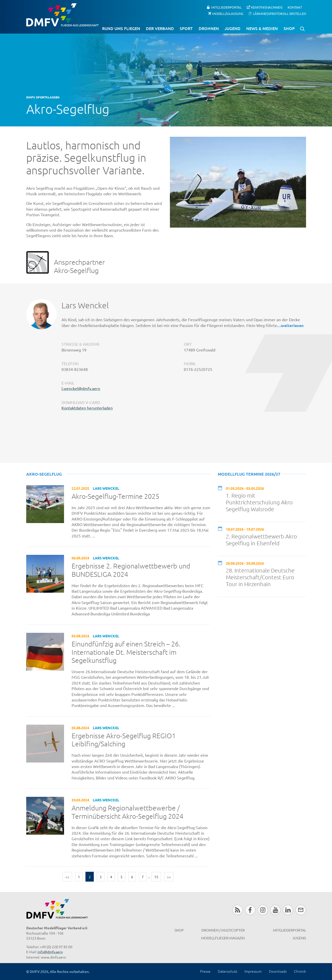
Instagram (263, 910)
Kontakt (295, 7)
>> (169, 877)
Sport (186, 28)
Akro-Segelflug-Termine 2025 (115, 496)
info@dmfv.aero (50, 952)
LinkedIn (288, 910)
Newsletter (301, 910)
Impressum (253, 971)
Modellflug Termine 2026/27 (249, 474)
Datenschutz (228, 971)
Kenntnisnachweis (267, 7)
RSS (238, 910)
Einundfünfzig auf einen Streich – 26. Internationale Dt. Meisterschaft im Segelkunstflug (126, 652)
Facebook (250, 910)
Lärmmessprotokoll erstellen (279, 13)
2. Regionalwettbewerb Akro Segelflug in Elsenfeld (261, 540)
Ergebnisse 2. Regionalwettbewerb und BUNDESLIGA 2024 (131, 570)
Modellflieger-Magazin (223, 938)
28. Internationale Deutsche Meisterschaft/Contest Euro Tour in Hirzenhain (260, 577)
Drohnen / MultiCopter (223, 930)
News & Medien (262, 28)
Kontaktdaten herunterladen (87, 408)
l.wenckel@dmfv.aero (81, 388)
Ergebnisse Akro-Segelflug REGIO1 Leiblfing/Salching (124, 740)
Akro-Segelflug (44, 474)
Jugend (233, 28)
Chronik (300, 971)
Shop (289, 28)
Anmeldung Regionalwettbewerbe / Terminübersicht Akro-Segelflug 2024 (127, 812)
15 (156, 877)
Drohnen (209, 28)
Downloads (278, 971)
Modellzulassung (228, 13)
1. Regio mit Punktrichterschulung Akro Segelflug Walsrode (259, 502)
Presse (205, 971)
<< (67, 877)
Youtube (275, 910)
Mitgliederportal (227, 7)
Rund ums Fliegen (121, 28)
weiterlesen (292, 325)
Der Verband (160, 28)
